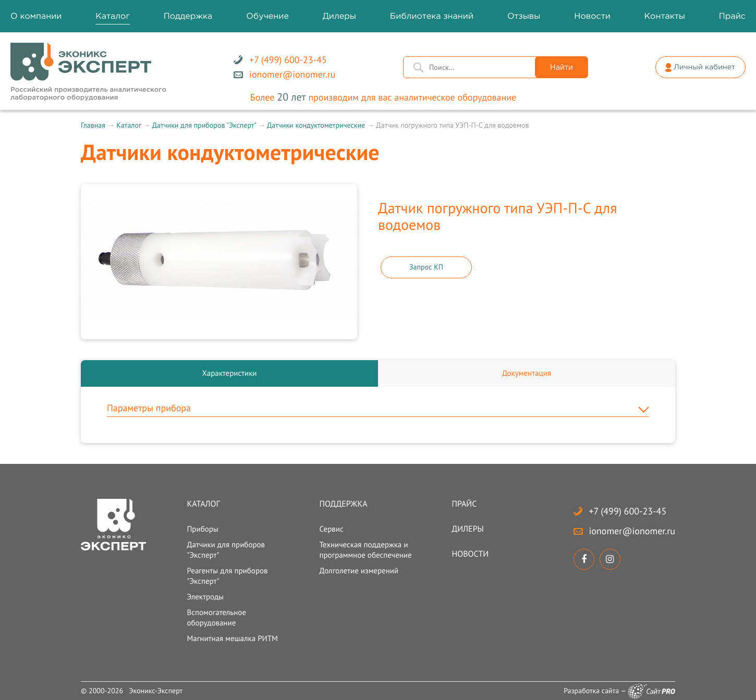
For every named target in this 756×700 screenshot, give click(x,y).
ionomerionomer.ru (632, 531)
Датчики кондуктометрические (316, 125)
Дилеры (468, 529)
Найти (562, 68)
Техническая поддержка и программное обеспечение (365, 550)
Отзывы (524, 16)
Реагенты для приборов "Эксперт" (227, 576)
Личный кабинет (704, 68)
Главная (93, 125)
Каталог (129, 125)
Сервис (331, 529)
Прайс (465, 504)
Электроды (205, 597)
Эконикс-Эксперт (156, 691)
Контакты (665, 16)
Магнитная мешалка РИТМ (232, 639)
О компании (36, 16)
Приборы (202, 529)
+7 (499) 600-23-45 (628, 511)
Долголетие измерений (359, 571)
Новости (471, 554)
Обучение (267, 16)
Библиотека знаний (432, 16)
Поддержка (343, 504)
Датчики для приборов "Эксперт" (204, 125)
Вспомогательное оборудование (216, 618)
